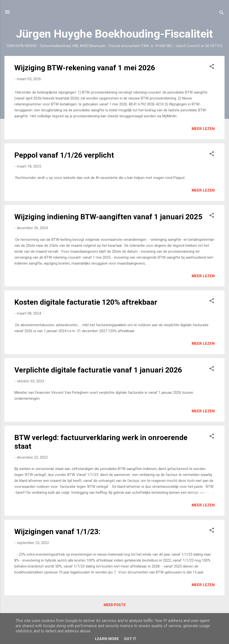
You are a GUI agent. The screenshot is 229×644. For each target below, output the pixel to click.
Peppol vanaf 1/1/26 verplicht (64, 155)
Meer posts (115, 605)
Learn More (107, 639)
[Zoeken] (222, 13)
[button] (212, 67)
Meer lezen (203, 129)
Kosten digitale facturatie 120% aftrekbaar (86, 302)
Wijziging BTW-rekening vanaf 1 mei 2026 (85, 68)
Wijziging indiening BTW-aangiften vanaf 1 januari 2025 (108, 217)
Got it (130, 639)
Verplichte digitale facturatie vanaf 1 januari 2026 (98, 370)
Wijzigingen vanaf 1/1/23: (57, 532)
